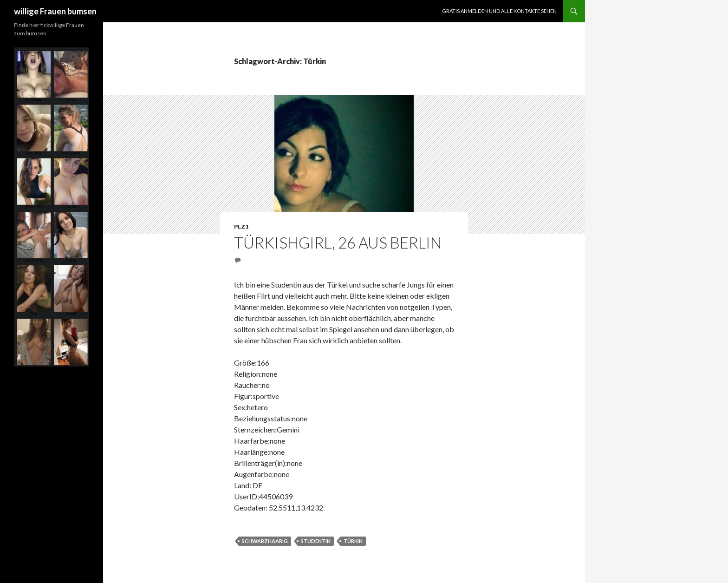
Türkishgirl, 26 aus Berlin (338, 242)
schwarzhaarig (265, 541)
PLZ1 (241, 226)
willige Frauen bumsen (55, 11)
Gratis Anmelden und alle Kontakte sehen (499, 11)
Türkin (353, 541)
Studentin (316, 541)
